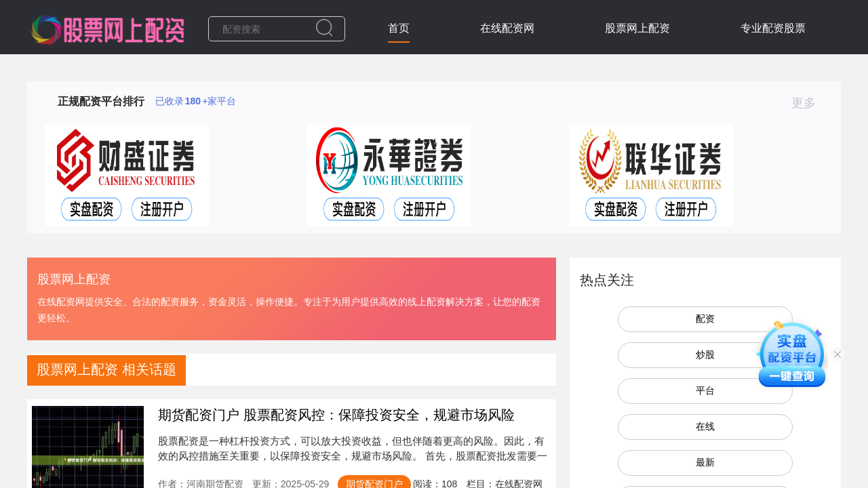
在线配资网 (507, 28)
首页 (399, 28)
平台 (705, 390)
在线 (705, 426)
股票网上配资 (637, 28)
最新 (705, 462)
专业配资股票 (773, 28)
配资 (705, 319)
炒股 (705, 354)
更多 (809, 103)
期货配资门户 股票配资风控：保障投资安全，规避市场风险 (336, 415)
